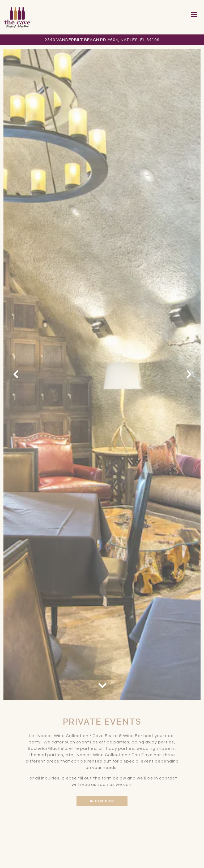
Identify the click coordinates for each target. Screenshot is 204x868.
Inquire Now (102, 801)
